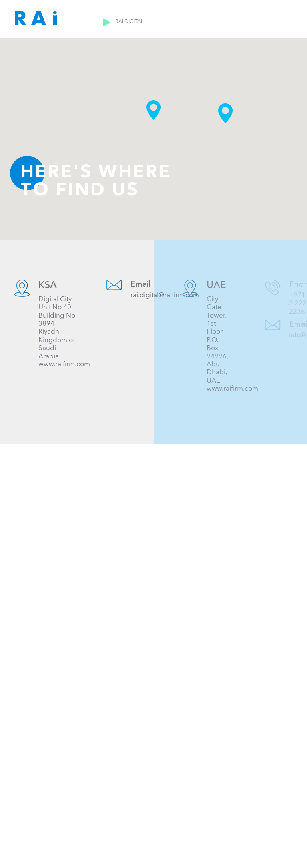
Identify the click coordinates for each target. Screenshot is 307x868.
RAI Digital (135, 22)
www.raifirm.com (64, 364)
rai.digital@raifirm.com (166, 295)
